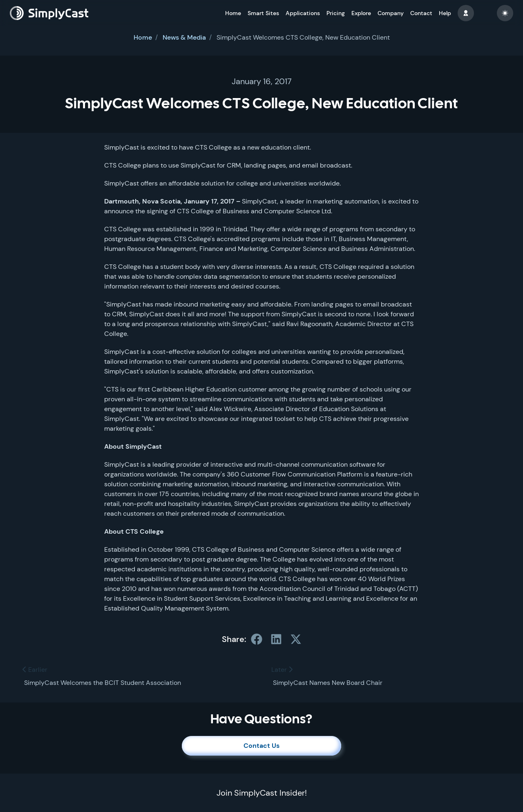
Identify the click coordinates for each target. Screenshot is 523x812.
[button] (466, 13)
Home (233, 13)
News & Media (184, 37)
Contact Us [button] (261, 746)
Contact (421, 13)
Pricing (336, 13)
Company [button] (391, 13)
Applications (303, 13)
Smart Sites (263, 13)
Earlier (35, 670)
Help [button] (445, 13)
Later (282, 670)
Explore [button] (361, 13)
